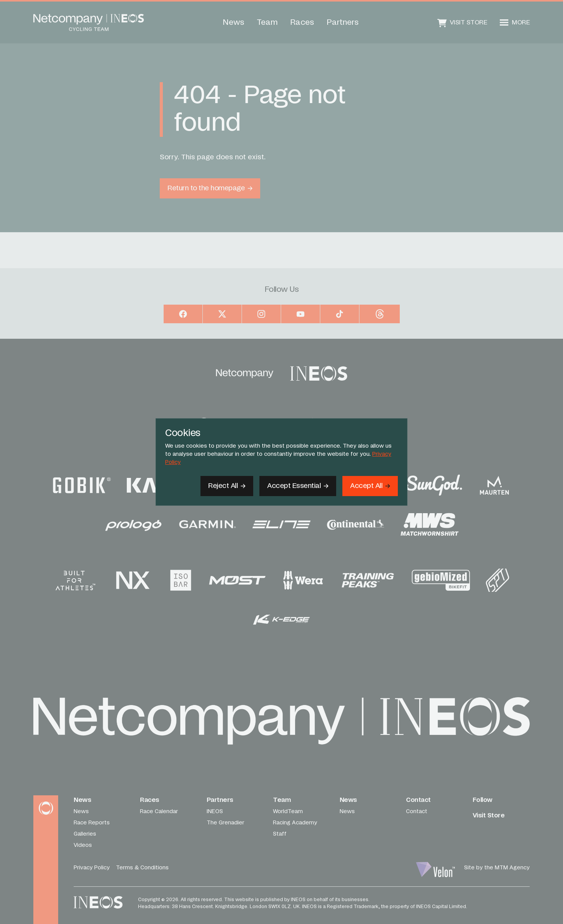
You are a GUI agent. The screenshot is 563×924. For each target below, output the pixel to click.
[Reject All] (227, 486)
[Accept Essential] (298, 486)
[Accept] (370, 486)
